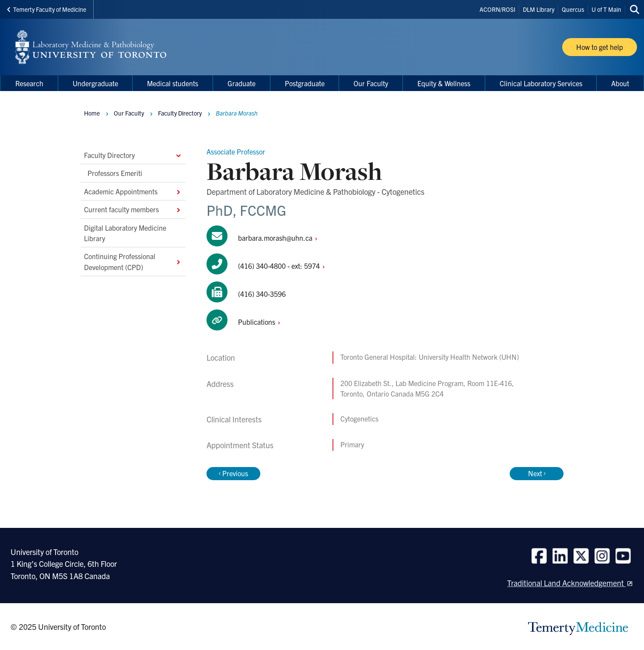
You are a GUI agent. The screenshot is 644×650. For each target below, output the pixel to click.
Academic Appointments (133, 191)
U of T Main (606, 9)
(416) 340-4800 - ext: (284, 266)
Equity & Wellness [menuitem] (444, 83)
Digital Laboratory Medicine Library (125, 232)
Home (92, 113)
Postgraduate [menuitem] (305, 83)
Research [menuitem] (29, 83)
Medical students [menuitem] (173, 83)
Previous (233, 473)
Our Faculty (129, 113)
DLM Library (539, 9)
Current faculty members (133, 209)
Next (537, 473)
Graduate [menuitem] (241, 83)
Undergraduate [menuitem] (95, 83)
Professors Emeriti (115, 173)
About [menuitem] (620, 83)
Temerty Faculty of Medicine (47, 9)
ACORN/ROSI (497, 9)
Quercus (573, 9)
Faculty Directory (133, 155)
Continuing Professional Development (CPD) (133, 261)
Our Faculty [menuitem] (371, 83)
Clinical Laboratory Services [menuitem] (541, 83)
